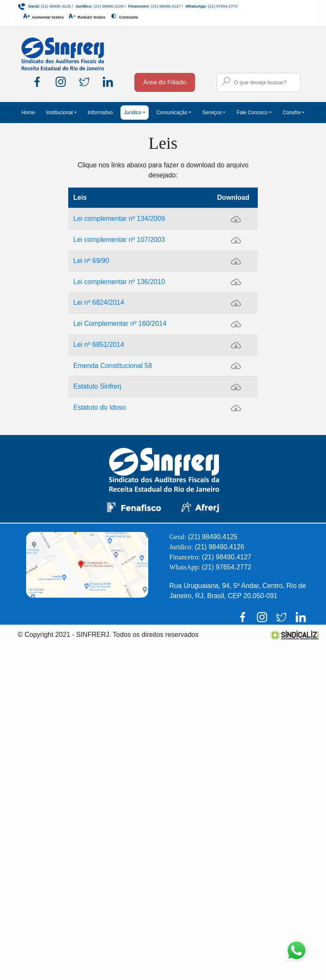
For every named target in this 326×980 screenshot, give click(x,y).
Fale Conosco (252, 113)
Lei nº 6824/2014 (99, 302)
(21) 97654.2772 (223, 6)
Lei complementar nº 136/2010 (119, 282)
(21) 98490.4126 (108, 6)
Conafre (292, 113)
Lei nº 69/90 (91, 261)
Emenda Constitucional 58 (113, 366)
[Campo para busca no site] (259, 82)
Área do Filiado (165, 82)
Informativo (100, 113)
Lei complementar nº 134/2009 (119, 219)
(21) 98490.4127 (166, 6)
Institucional (59, 113)
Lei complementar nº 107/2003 (119, 240)
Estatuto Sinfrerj (97, 386)
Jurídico (133, 113)
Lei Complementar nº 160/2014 (120, 324)
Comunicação (172, 113)
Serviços (212, 113)
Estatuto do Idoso (100, 407)
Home (28, 113)
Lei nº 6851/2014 (99, 345)
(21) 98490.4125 (56, 6)
